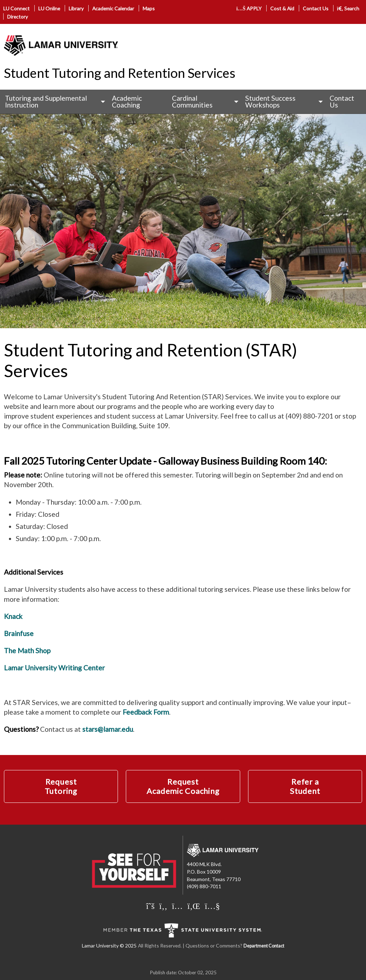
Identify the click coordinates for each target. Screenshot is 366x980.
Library (76, 8)
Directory (18, 17)
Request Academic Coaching (183, 786)
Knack (13, 616)
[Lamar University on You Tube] (212, 906)
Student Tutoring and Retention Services (120, 73)
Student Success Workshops (270, 101)
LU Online (49, 8)
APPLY (249, 8)
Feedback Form (146, 712)
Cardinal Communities (192, 101)
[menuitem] (53, 102)
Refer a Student (305, 786)
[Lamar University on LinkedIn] (194, 906)
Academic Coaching (127, 101)
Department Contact (264, 946)
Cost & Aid (282, 8)
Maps (149, 8)
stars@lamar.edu (108, 729)
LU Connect (16, 8)
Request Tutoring (61, 786)
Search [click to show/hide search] (348, 8)
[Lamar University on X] (150, 906)
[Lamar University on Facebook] (163, 906)
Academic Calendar (113, 8)
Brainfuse (19, 633)
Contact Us (316, 8)
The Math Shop (27, 651)
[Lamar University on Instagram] (177, 906)
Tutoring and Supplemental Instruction (46, 101)
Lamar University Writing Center (54, 668)
